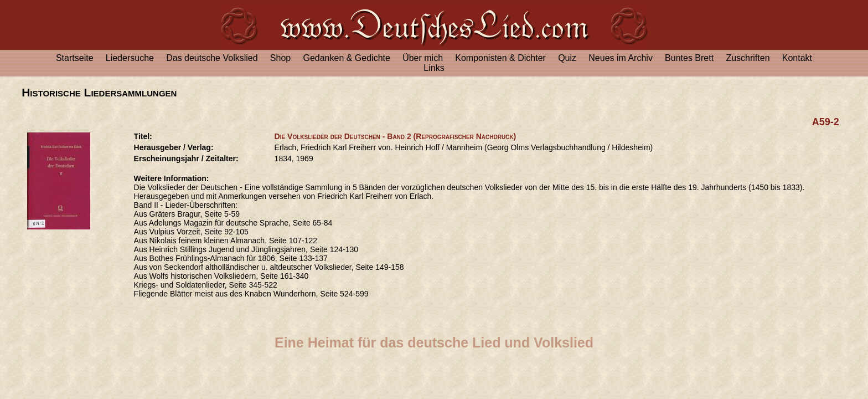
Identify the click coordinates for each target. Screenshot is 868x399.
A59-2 (826, 122)
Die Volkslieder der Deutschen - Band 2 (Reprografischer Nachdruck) (396, 136)
